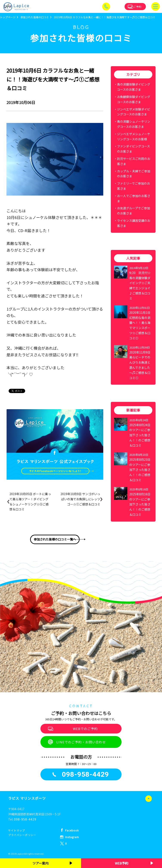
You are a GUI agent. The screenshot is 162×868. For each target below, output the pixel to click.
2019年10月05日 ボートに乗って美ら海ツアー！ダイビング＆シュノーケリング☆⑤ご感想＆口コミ (30, 501)
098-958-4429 (25, 819)
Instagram (72, 837)
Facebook (72, 830)
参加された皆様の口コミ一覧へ (55, 539)
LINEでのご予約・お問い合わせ (81, 742)
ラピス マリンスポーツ (27, 798)
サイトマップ (17, 830)
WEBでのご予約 (85, 729)
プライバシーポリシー (22, 835)
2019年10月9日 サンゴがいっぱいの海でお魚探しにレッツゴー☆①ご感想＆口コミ (80, 499)
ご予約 (137, 7)
